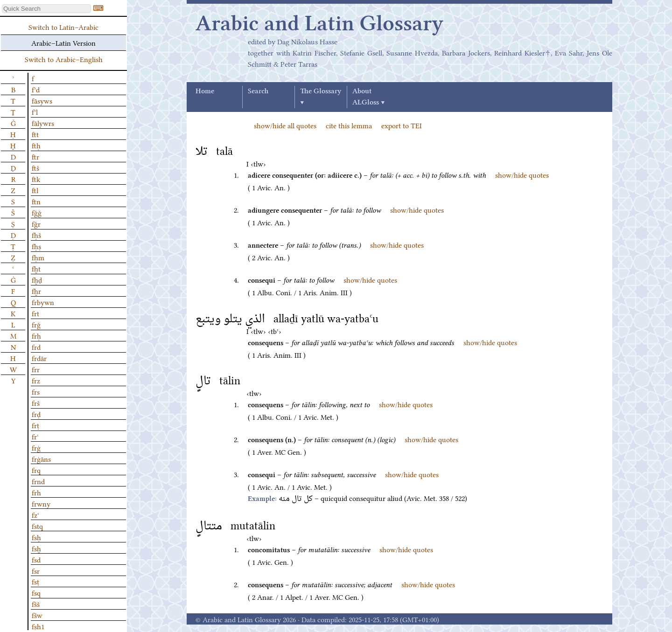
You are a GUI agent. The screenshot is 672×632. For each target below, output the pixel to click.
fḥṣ (36, 246)
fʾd (36, 89)
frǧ (36, 324)
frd (36, 347)
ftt (35, 134)
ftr (35, 156)
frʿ (35, 436)
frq (36, 470)
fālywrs (43, 123)
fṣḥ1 (38, 626)
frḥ (36, 335)
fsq (36, 592)
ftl (35, 190)
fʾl (35, 111)
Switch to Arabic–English (64, 59)
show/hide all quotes (285, 125)
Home (205, 91)
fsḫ (36, 548)
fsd (36, 559)
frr (36, 369)
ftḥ (36, 145)
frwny (41, 503)
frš (36, 403)
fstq (37, 526)
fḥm (38, 257)
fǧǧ (37, 212)
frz (36, 380)
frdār (39, 358)
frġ (36, 447)
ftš (35, 167)
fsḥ (36, 537)
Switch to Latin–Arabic (63, 27)
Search (258, 91)
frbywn (43, 302)
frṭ (35, 425)
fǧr (36, 223)
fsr (36, 570)
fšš (36, 604)
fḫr (36, 291)
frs (36, 391)
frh (36, 492)
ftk (36, 179)
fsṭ (35, 581)
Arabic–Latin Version (63, 42)
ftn (36, 201)
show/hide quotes (522, 174)
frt (35, 313)
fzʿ (35, 514)
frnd (38, 481)
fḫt (36, 268)
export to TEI (402, 125)
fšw (37, 615)
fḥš (36, 235)
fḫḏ (37, 279)
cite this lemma (349, 125)
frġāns (41, 458)
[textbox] (46, 9)
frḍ (36, 414)
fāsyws (42, 100)
